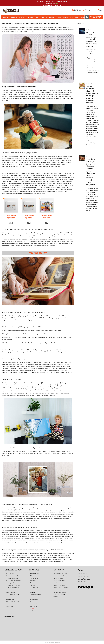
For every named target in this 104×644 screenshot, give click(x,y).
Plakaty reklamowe (11, 604)
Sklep (71, 17)
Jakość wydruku (58, 583)
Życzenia (65, 17)
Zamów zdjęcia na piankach (14, 580)
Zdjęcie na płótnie (40, 17)
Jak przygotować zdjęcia (60, 574)
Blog (11, 21)
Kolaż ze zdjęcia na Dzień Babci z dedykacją (11, 217)
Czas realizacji (34, 587)
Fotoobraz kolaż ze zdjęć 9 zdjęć (47, 216)
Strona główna (5, 21)
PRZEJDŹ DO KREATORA (38, 253)
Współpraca (9, 606)
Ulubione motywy (35, 606)
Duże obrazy (5, 17)
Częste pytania (34, 599)
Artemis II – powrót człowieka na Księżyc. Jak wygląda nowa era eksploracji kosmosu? (92, 39)
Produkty (21, 17)
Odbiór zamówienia (35, 594)
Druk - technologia (59, 578)
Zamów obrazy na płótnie (13, 576)
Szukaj (76, 17)
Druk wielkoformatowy (60, 580)
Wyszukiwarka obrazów (13, 601)
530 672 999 (77, 10)
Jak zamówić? (34, 604)
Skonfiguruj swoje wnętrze (61, 587)
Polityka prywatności (36, 576)
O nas (31, 590)
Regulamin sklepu (35, 574)
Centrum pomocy (84, 17)
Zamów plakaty (10, 583)
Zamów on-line (10, 574)
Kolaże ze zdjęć (30, 17)
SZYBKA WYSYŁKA (51, 3)
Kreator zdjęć (14, 17)
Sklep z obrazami (11, 599)
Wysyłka (32, 585)
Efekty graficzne (11, 592)
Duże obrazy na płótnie (12, 587)
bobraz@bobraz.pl (89, 10)
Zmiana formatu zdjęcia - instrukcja (60, 595)
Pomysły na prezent (51, 17)
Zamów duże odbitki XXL (13, 578)
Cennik (59, 17)
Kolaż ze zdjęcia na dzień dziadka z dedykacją (29, 217)
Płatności (32, 583)
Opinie (32, 597)
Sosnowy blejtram (59, 590)
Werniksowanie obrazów (61, 576)
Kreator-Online (96, 17)
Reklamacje (33, 580)
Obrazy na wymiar (11, 590)
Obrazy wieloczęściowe (12, 594)
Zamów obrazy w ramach (13, 585)
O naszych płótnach (59, 585)
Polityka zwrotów (35, 578)
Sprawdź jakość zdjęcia (60, 592)
